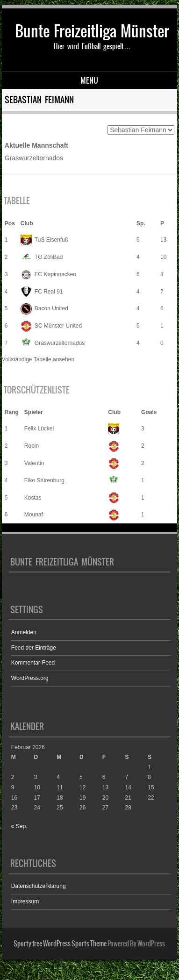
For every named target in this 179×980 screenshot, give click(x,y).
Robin (32, 446)
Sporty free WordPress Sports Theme (60, 944)
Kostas (33, 498)
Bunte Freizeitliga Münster (92, 31)
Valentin (34, 463)
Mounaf (34, 515)
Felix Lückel (39, 429)
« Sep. (19, 826)
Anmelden (24, 632)
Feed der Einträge (34, 648)
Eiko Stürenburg (44, 480)
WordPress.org (30, 678)
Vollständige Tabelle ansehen (38, 359)
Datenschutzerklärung (39, 886)
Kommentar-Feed (33, 663)
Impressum (25, 901)
